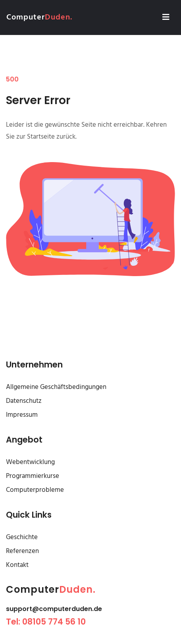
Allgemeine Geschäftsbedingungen (56, 387)
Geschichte (22, 537)
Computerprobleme (35, 490)
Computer (39, 17)
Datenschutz (24, 401)
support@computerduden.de (54, 609)
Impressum (22, 415)
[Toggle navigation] (166, 17)
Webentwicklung (30, 462)
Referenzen (22, 551)
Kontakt (17, 565)
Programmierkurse (33, 476)
